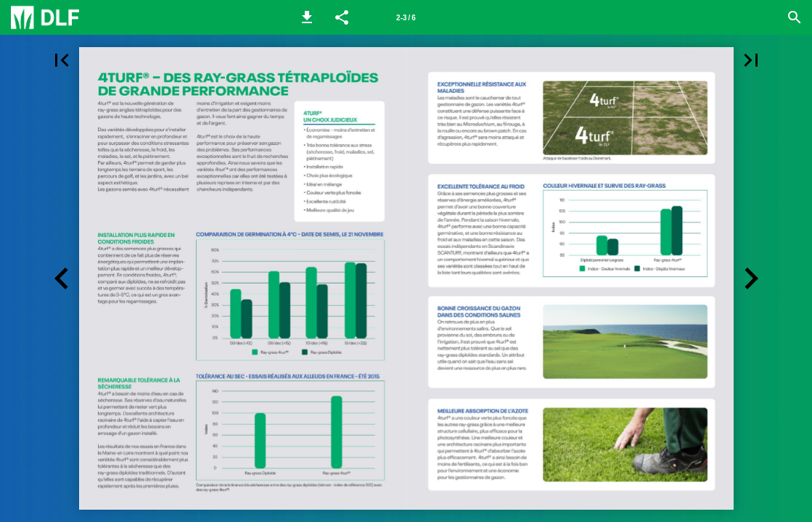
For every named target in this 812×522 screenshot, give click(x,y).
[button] (307, 17)
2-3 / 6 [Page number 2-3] (406, 18)
